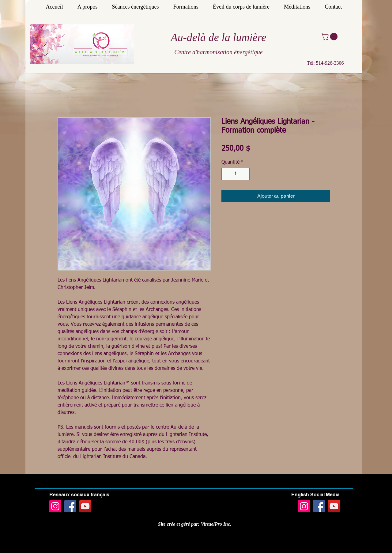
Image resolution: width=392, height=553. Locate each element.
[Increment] (244, 174)
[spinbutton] (236, 174)
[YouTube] (85, 506)
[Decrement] (227, 174)
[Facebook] (70, 506)
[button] (330, 36)
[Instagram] (55, 506)
